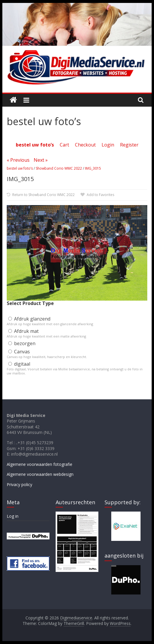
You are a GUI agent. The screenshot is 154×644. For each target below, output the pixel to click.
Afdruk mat (23, 331)
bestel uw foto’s (20, 168)
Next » (41, 160)
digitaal (19, 364)
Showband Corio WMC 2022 (59, 168)
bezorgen (22, 343)
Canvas (19, 352)
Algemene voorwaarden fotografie (40, 464)
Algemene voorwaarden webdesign (40, 474)
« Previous (18, 160)
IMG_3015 (93, 168)
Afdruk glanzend (29, 319)
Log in (13, 516)
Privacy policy (19, 484)
